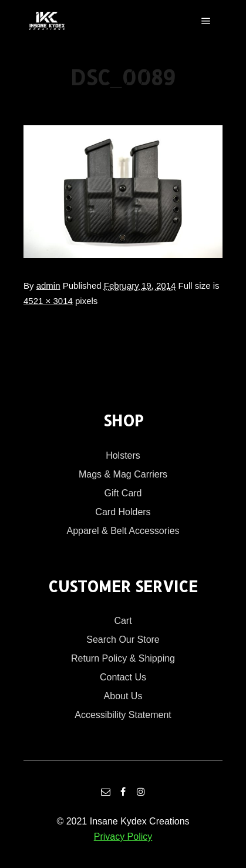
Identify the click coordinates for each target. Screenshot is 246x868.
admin (48, 286)
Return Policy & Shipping (123, 658)
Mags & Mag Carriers (123, 474)
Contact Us (123, 677)
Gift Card (123, 493)
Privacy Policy (123, 837)
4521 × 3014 (48, 301)
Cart (123, 621)
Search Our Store (123, 640)
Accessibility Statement (123, 715)
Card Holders (123, 512)
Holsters (123, 455)
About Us (123, 696)
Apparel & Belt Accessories (123, 531)
